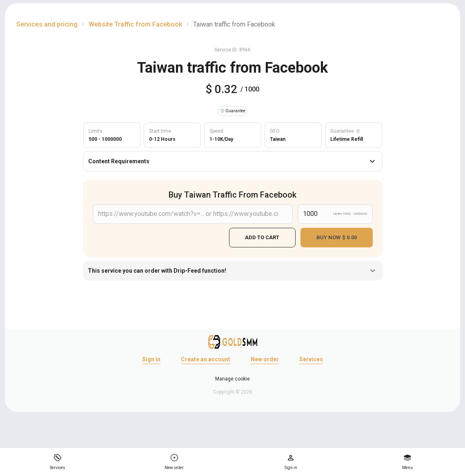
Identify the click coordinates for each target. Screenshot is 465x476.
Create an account (206, 359)
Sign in (151, 359)
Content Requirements (233, 161)
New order (265, 359)
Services (311, 359)
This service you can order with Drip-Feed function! (233, 270)
